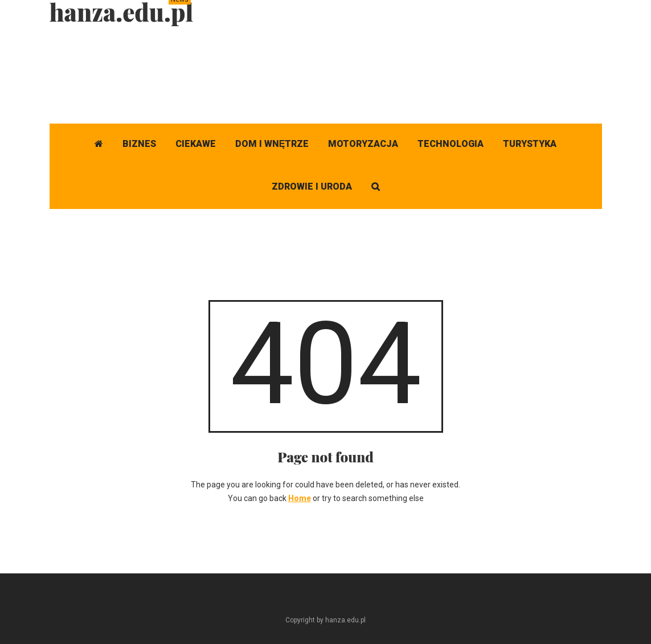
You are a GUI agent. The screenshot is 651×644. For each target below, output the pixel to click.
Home (300, 498)
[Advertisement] (395, 71)
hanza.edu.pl (122, 12)
